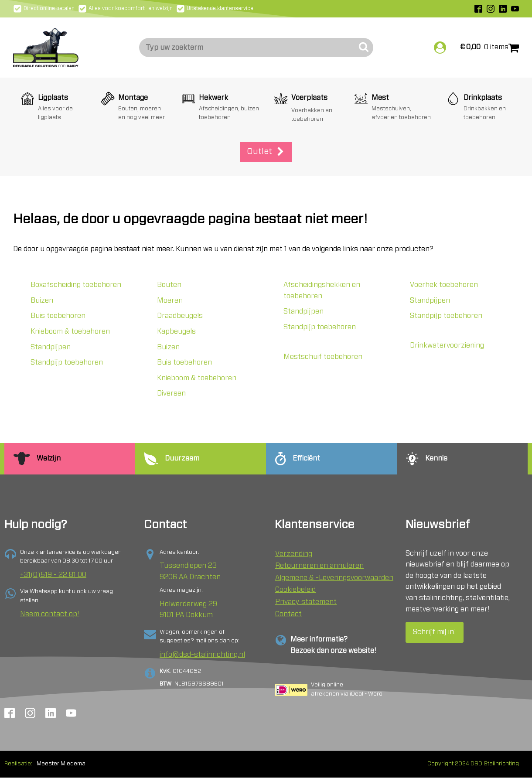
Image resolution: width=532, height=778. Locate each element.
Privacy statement (306, 602)
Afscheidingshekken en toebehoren (322, 290)
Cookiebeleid (295, 590)
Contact (288, 614)
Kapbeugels (176, 331)
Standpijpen (51, 347)
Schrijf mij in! (435, 632)
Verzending (294, 554)
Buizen (42, 300)
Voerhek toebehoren (444, 285)
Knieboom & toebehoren (70, 331)
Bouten (169, 285)
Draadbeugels (180, 316)
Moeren (170, 300)
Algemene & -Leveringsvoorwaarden (334, 578)
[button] (266, 152)
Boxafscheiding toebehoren (76, 285)
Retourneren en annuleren (319, 566)
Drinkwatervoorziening (447, 345)
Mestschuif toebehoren (323, 357)
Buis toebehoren (58, 316)
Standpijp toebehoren (67, 362)
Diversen (171, 393)
